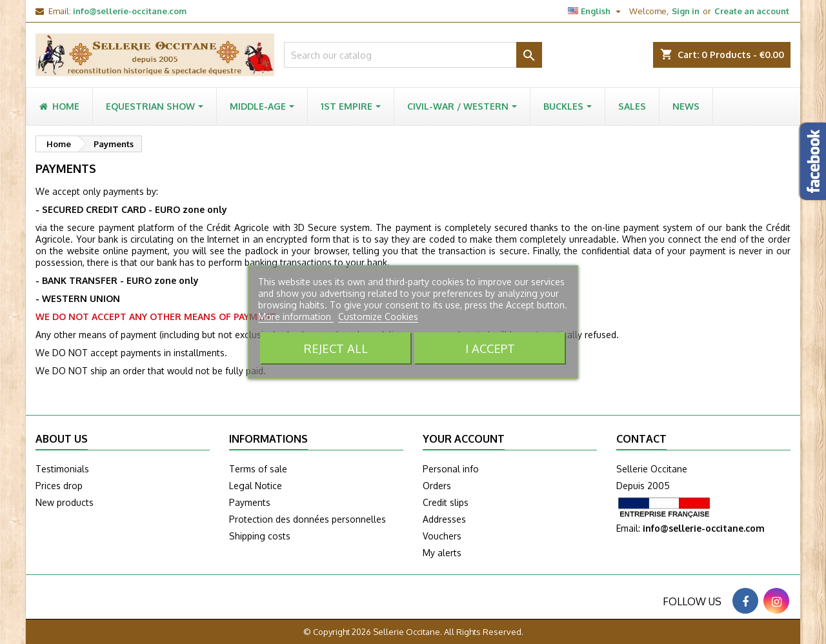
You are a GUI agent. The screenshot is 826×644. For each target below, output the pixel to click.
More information (296, 317)
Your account (464, 439)
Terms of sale (258, 469)
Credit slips (446, 502)
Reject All (336, 348)
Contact (641, 439)
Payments (250, 502)
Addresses (444, 519)
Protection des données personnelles (307, 519)
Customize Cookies (378, 317)
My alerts (442, 553)
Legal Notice (256, 486)
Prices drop (59, 486)
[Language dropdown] (596, 11)
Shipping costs (260, 536)
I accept (490, 348)
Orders (437, 486)
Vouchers (442, 536)
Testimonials (62, 469)
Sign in (686, 11)
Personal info (451, 469)
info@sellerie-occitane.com (130, 11)
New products (65, 502)
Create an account (752, 11)
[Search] (413, 55)
